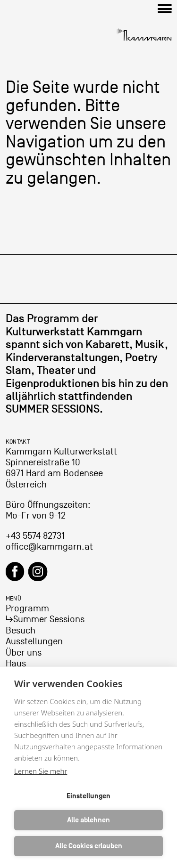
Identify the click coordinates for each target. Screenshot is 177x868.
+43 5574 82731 (35, 536)
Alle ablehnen (88, 820)
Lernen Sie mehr (41, 771)
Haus (16, 664)
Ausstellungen (34, 641)
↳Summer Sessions (45, 619)
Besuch (21, 631)
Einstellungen (88, 796)
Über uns (24, 653)
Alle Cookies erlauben (89, 846)
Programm (27, 608)
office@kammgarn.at (49, 547)
